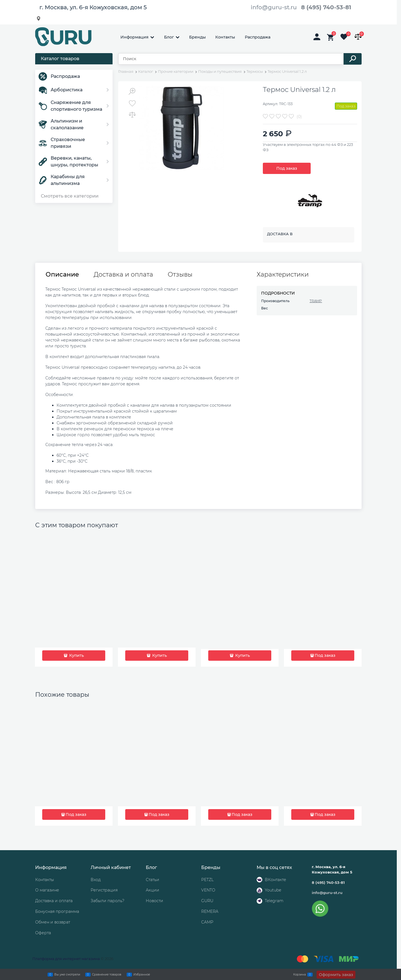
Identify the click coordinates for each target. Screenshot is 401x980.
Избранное (142, 974)
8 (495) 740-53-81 (326, 7)
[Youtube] (259, 890)
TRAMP (316, 301)
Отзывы (180, 275)
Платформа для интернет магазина (66, 959)
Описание (62, 275)
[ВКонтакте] (259, 880)
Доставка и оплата (123, 275)
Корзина (300, 974)
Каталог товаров (60, 59)
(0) (299, 117)
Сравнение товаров (107, 974)
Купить (76, 655)
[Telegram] (259, 901)
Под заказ (287, 168)
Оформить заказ (336, 975)
